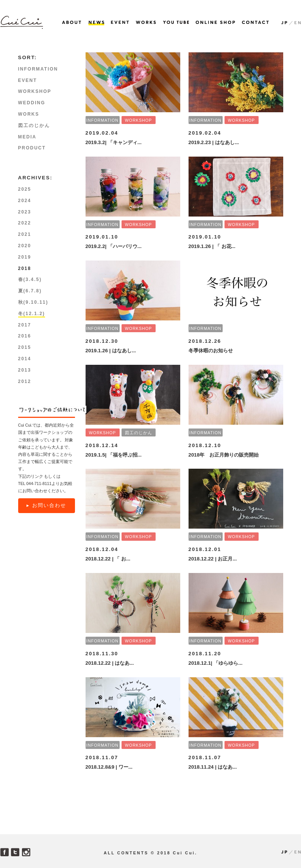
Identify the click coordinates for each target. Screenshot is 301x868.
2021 (25, 234)
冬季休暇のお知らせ (211, 351)
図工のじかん (139, 433)
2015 (25, 347)
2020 (25, 246)
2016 (25, 336)
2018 (25, 268)
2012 (25, 381)
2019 (25, 257)
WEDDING (32, 103)
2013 (25, 370)
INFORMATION (102, 120)
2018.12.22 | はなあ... (110, 663)
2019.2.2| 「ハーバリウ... (114, 246)
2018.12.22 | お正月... (213, 559)
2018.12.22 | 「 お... (108, 559)
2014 (25, 359)
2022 (25, 223)
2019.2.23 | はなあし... (214, 142)
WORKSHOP (138, 120)
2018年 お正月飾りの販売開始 (224, 455)
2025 (25, 189)
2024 (25, 201)
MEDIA (27, 137)
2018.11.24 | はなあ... (213, 767)
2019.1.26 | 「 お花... (212, 246)
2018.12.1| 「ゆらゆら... (216, 663)
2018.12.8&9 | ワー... (109, 767)
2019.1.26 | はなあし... (111, 351)
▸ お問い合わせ (46, 505)
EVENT (28, 80)
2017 (25, 325)
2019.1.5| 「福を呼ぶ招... (114, 455)
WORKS (29, 114)
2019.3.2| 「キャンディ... (114, 142)
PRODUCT (32, 148)
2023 (25, 212)
